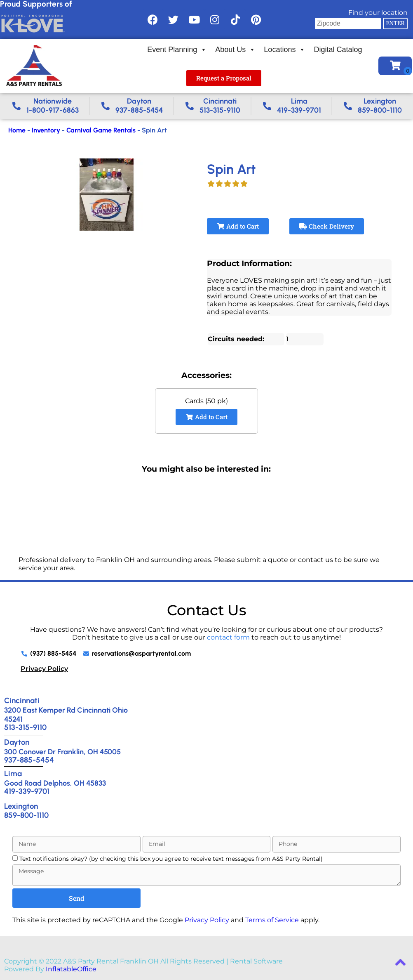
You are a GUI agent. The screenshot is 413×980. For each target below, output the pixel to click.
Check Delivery (327, 226)
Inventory (46, 130)
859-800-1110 (26, 815)
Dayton (17, 742)
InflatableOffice (71, 969)
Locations (285, 50)
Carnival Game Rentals (101, 130)
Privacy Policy (44, 669)
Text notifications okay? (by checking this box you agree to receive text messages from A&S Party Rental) (171, 859)
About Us (235, 50)
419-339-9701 (27, 791)
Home (17, 130)
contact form (228, 637)
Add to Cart (238, 226)
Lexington (21, 806)
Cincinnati (22, 700)
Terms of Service (272, 920)
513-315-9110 (25, 727)
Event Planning (177, 50)
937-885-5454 (29, 760)
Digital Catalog (338, 50)
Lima (13, 773)
